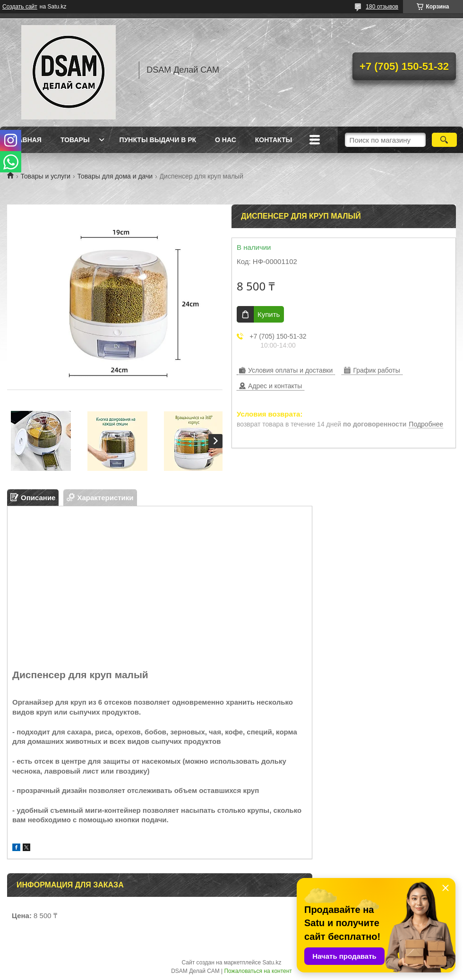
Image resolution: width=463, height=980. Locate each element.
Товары (75, 140)
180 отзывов (382, 7)
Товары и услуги (45, 176)
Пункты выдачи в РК (158, 140)
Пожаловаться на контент (258, 971)
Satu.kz (272, 963)
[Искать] (444, 140)
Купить (269, 314)
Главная (26, 140)
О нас (226, 140)
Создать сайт (20, 7)
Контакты (274, 140)
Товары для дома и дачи (115, 176)
